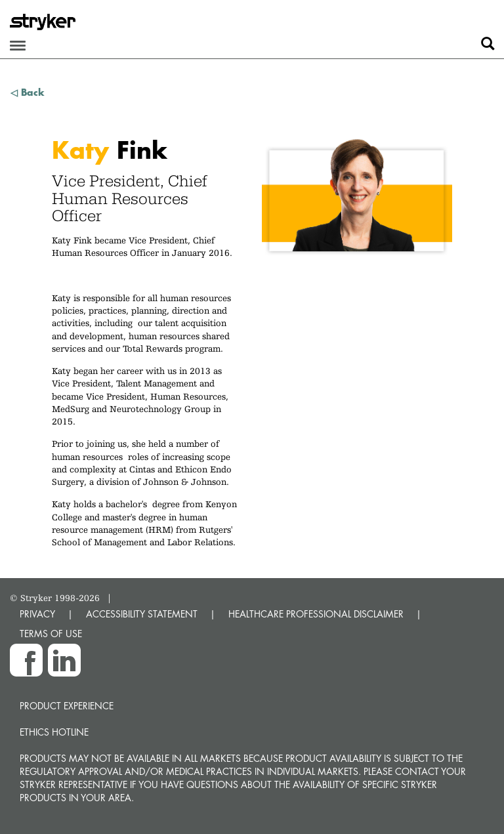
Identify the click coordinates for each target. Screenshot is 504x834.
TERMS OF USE (51, 634)
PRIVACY (37, 614)
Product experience (67, 706)
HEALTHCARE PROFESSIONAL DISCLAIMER (316, 614)
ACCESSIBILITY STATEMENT (142, 614)
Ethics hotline (54, 732)
